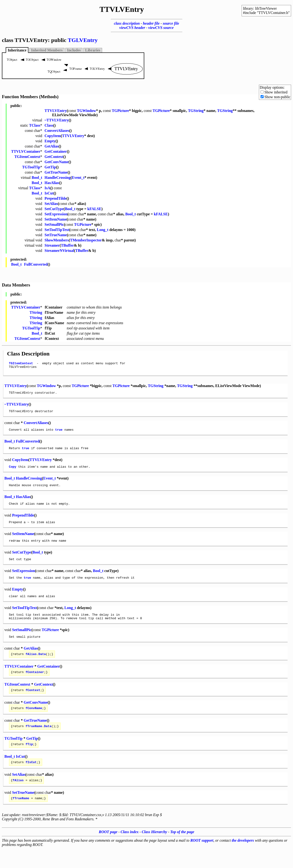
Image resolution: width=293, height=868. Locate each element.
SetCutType (54, 209)
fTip (29, 761)
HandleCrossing (58, 178)
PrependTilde (56, 198)
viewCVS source (161, 28)
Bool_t (37, 178)
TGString (196, 111)
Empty (50, 141)
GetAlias (52, 146)
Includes (74, 50)
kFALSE (94, 209)
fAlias (31, 667)
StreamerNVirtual (59, 251)
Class (49, 125)
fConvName (34, 724)
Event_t (78, 178)
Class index (130, 851)
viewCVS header (132, 28)
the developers (243, 860)
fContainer (35, 686)
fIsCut (31, 780)
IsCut (49, 193)
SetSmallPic (54, 224)
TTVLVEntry (56, 111)
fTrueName (34, 742)
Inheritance (17, 50)
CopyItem (53, 136)
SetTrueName (56, 235)
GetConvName (56, 162)
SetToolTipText (57, 230)
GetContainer (56, 151)
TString (36, 312)
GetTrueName (56, 172)
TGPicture (120, 111)
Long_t (103, 230)
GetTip (50, 167)
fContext (33, 705)
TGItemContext (27, 157)
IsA (47, 188)
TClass (35, 125)
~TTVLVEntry (57, 120)
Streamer (52, 245)
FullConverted (36, 264)
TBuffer (67, 245)
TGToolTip (31, 167)
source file (171, 23)
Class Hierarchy (154, 851)
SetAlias (51, 204)
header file (151, 23)
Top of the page (182, 851)
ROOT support (202, 860)
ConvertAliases (57, 131)
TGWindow (87, 111)
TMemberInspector (86, 240)
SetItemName (56, 219)
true (59, 434)
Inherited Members (47, 50)
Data (42, 667)
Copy (13, 472)
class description (127, 23)
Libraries (93, 50)
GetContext (54, 157)
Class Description (28, 354)
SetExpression (56, 214)
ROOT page (108, 851)
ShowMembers (57, 240)
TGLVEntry (83, 40)
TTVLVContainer (26, 151)
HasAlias (52, 183)
